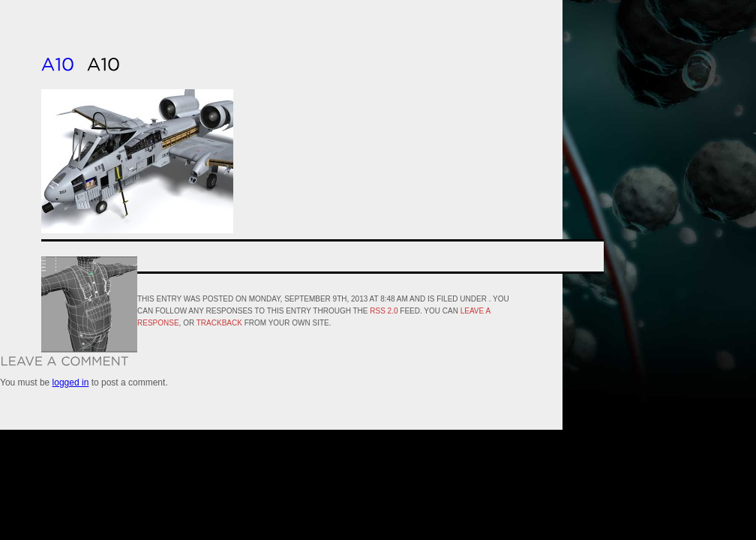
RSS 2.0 (384, 311)
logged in (71, 382)
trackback (219, 323)
